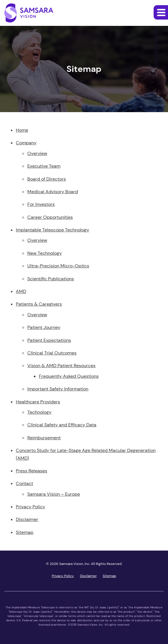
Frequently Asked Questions (69, 376)
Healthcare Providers (38, 402)
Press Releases (31, 471)
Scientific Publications (51, 279)
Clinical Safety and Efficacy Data (62, 425)
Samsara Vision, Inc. (75, 564)
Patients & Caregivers (39, 304)
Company (26, 143)
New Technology (45, 253)
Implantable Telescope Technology (52, 230)
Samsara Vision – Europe (54, 494)
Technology (39, 412)
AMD (21, 291)
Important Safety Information (58, 389)
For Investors (41, 204)
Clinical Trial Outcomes (52, 353)
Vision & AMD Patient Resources (61, 366)
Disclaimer (27, 519)
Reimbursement (44, 438)
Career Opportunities (50, 217)
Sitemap (25, 532)
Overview (37, 153)
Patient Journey (44, 327)
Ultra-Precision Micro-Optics (58, 266)
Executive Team (44, 166)
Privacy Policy (30, 507)
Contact (24, 483)
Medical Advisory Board (53, 192)
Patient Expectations (49, 340)
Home (22, 130)
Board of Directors (47, 179)
